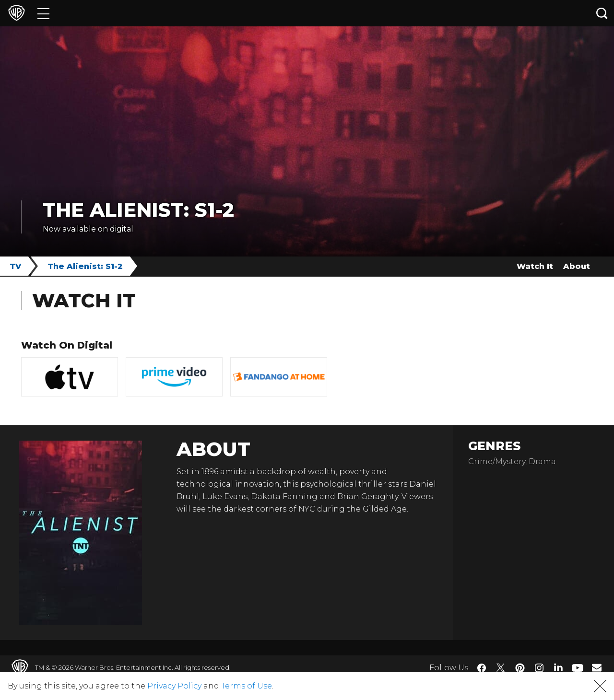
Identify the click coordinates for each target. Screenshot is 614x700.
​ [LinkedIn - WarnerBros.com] (558, 667)
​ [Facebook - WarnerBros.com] (482, 668)
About (577, 266)
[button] (600, 686)
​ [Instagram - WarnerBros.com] (539, 668)
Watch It (535, 266)
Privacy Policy (174, 686)
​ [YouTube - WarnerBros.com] (578, 668)
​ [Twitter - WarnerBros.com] (501, 668)
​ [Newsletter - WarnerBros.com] (597, 667)
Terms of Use (247, 686)
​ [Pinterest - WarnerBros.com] (520, 668)
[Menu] (43, 13)
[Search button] (602, 13)
